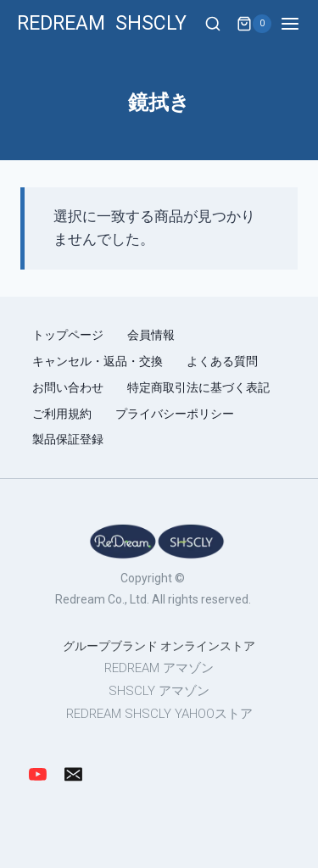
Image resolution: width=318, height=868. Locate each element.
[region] (159, 622)
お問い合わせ (68, 387)
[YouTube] (38, 775)
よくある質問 (222, 361)
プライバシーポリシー (175, 414)
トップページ (68, 335)
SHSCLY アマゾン (159, 691)
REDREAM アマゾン (159, 668)
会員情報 (152, 335)
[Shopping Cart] (254, 24)
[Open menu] (299, 23)
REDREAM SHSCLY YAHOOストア (159, 714)
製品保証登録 (68, 439)
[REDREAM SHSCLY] (102, 24)
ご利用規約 (62, 414)
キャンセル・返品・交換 (98, 361)
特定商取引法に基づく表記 (198, 387)
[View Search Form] (213, 25)
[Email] (74, 775)
